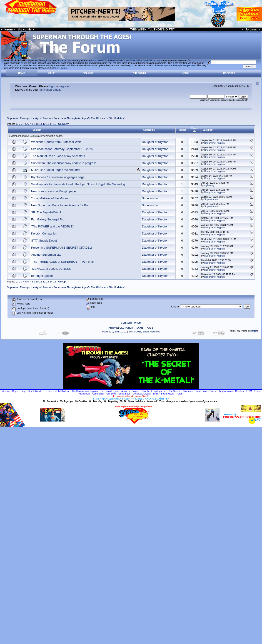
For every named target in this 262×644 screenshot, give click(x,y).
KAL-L (150, 328)
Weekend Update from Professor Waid (56, 142)
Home (22, 73)
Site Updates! (117, 118)
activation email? (51, 90)
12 (44, 124)
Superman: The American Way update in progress (64, 163)
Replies (182, 130)
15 (55, 124)
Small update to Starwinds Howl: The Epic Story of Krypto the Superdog (78, 184)
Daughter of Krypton (155, 142)
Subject (37, 130)
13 (48, 124)
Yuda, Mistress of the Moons (50, 198)
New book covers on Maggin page (54, 191)
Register (229, 73)
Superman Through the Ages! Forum (29, 118)
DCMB (140, 328)
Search (88, 73)
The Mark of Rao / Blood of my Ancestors (58, 156)
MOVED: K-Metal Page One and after (56, 170)
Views (195, 130)
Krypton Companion (44, 233)
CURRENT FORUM (131, 323)
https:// (123, 61)
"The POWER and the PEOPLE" (52, 226)
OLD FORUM (126, 328)
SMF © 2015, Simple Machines (144, 332)
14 (51, 124)
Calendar (140, 73)
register (64, 86)
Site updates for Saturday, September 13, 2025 (62, 149)
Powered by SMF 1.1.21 (114, 332)
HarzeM (254, 331)
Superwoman (151, 198)
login (52, 86)
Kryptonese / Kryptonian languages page (58, 177)
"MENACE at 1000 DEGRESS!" (52, 269)
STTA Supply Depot (44, 241)
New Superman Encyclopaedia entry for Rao (60, 205)
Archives (113, 328)
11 (41, 124)
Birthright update (42, 276)
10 (37, 124)
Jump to (175, 307)
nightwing (209, 185)
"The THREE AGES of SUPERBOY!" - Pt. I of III (62, 262)
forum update (60, 68)
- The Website (80, 118)
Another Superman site (46, 255)
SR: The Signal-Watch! (46, 212)
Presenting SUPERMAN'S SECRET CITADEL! (62, 248)
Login (186, 73)
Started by (149, 130)
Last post (208, 130)
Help (52, 73)
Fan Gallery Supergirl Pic (48, 219)
